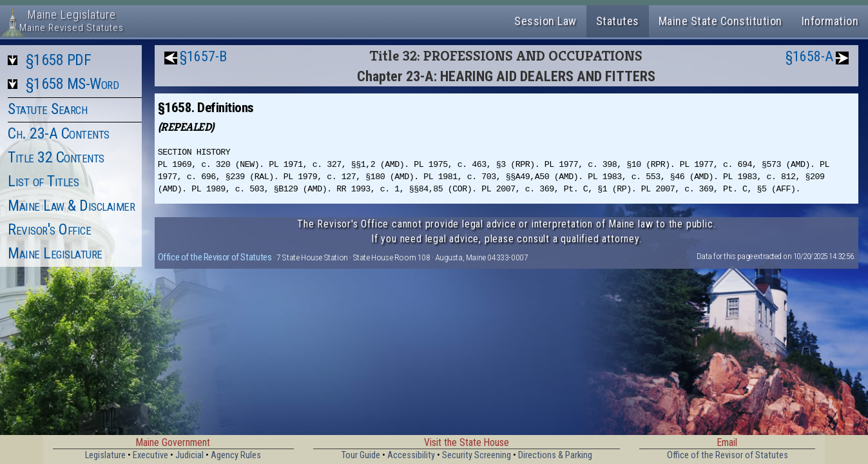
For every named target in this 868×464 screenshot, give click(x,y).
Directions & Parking (555, 455)
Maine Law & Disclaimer (71, 206)
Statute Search (47, 109)
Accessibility (411, 455)
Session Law (545, 21)
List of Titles (43, 181)
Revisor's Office (49, 229)
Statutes (618, 21)
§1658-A (809, 56)
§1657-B (203, 56)
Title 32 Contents (56, 157)
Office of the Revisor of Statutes (215, 257)
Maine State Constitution (720, 21)
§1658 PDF (59, 60)
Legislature (105, 455)
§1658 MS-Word (72, 84)
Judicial (189, 455)
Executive (150, 455)
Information (830, 21)
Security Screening (477, 455)
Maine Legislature (55, 253)
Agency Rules (236, 455)
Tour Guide (361, 455)
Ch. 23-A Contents (59, 133)
